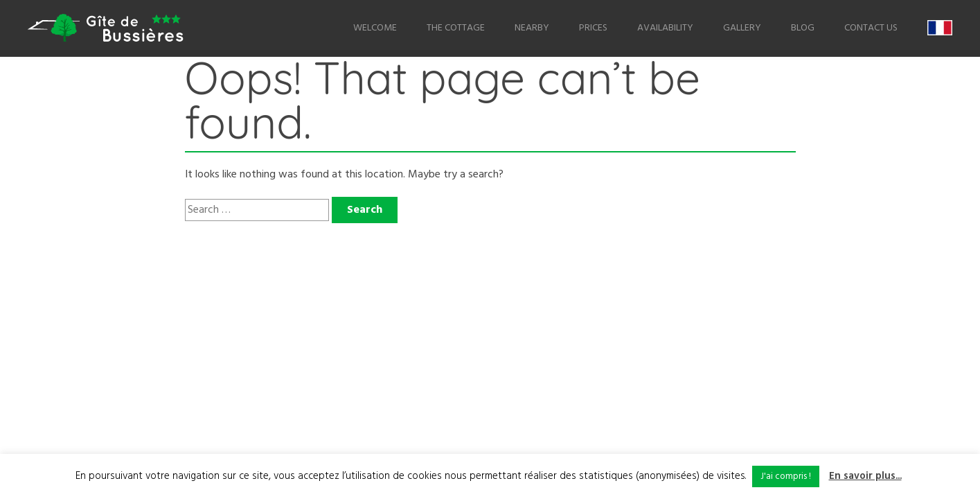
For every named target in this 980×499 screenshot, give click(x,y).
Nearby (532, 28)
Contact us (871, 28)
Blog (803, 28)
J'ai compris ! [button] (786, 476)
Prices (593, 28)
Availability (665, 28)
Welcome (375, 28)
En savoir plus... (865, 476)
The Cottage (456, 28)
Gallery (742, 28)
